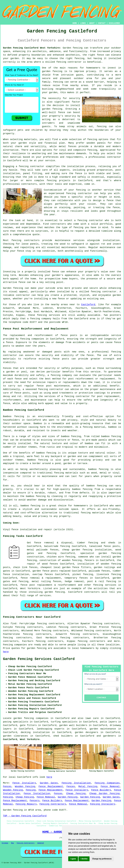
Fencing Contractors (53, 804)
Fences (7, 786)
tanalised (95, 546)
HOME (75, 23)
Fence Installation (37, 794)
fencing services (105, 585)
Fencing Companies (107, 783)
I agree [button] (73, 859)
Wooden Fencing (25, 786)
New (12, 843)
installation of (88, 564)
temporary (71, 578)
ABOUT (92, 23)
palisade (94, 571)
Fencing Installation (76, 783)
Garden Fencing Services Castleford (39, 659)
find (13, 624)
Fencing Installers (103, 804)
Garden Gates (49, 783)
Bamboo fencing (14, 416)
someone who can (89, 557)
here (6, 652)
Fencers (35, 801)
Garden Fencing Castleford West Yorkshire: (32, 48)
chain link (20, 567)
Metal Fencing (88, 786)
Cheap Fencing (76, 794)
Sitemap (5, 843)
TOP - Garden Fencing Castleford (25, 816)
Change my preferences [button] (102, 859)
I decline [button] (84, 859)
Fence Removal (110, 786)
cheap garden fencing (77, 550)
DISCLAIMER (114, 23)
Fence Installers (24, 783)
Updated (41, 843)
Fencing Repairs (26, 804)
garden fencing (37, 648)
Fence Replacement (51, 786)
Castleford (88, 305)
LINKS (83, 23)
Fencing (31, 790)
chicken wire (55, 557)
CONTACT (102, 23)
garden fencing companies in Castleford (41, 718)
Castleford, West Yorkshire (21, 739)
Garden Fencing (68, 797)
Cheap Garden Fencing (105, 794)
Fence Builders (101, 790)
